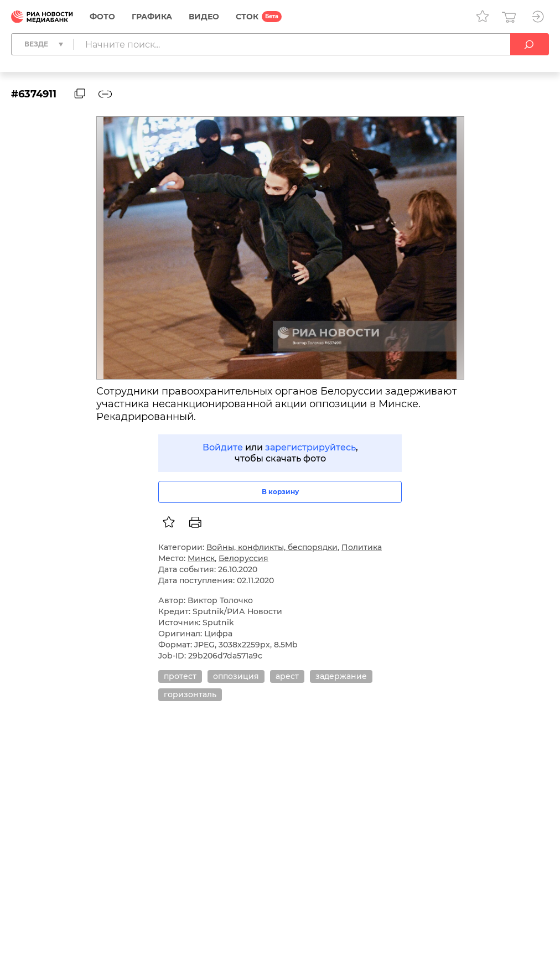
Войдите (223, 447)
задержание (341, 676)
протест (180, 676)
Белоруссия (243, 558)
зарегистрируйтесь (310, 447)
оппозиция (236, 676)
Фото (102, 17)
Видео (204, 17)
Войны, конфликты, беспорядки (272, 547)
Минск (201, 558)
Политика (362, 547)
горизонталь (190, 694)
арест (287, 676)
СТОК (247, 17)
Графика (152, 17)
